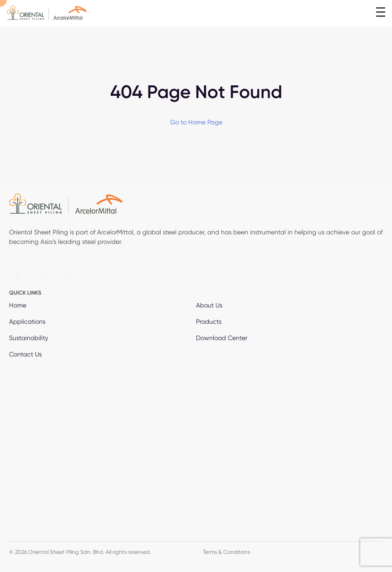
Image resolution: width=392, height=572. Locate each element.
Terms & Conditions (226, 552)
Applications (27, 322)
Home (18, 306)
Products (209, 322)
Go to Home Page (196, 122)
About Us (209, 306)
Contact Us (25, 355)
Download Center (222, 339)
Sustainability (29, 339)
